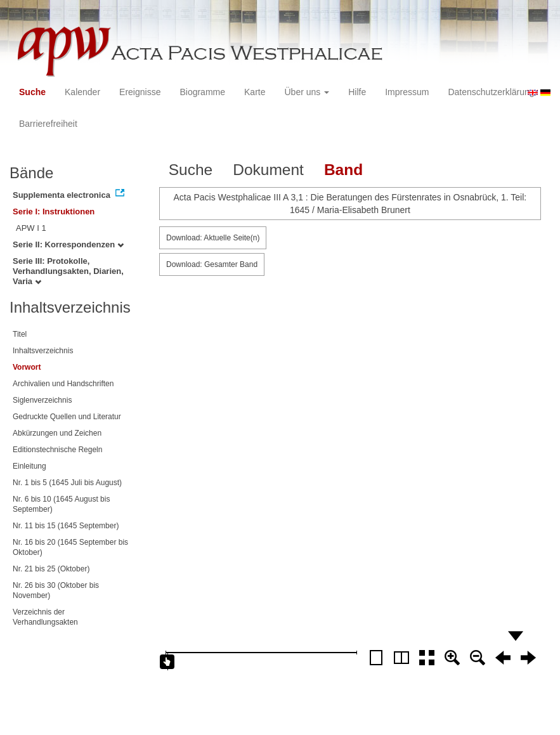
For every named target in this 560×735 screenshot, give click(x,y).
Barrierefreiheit (48, 124)
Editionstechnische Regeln (57, 450)
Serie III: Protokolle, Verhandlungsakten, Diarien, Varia (68, 271)
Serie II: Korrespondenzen (68, 244)
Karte (255, 92)
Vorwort (27, 367)
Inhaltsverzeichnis (43, 351)
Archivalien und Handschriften (63, 384)
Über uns (307, 92)
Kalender (82, 92)
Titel (20, 334)
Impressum (407, 92)
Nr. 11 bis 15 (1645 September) (66, 526)
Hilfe (357, 92)
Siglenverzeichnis (42, 400)
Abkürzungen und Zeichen (57, 433)
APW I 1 (31, 228)
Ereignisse (140, 92)
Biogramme (202, 92)
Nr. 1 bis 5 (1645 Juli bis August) (67, 483)
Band (343, 170)
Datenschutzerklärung (491, 92)
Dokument (268, 170)
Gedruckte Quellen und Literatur (67, 417)
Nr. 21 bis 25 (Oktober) (51, 569)
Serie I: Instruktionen (54, 211)
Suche (32, 92)
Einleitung (29, 466)
